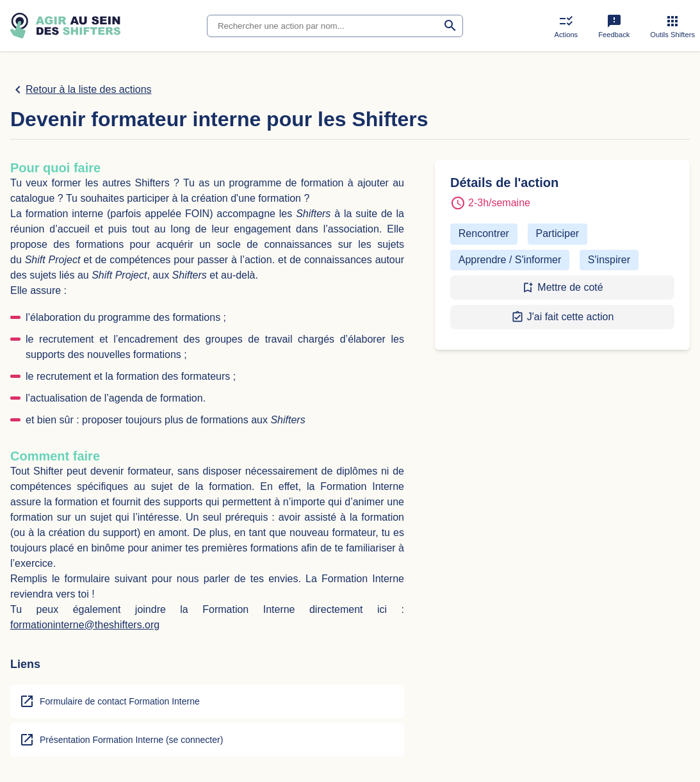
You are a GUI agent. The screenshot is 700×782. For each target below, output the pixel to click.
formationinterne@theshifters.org (85, 625)
